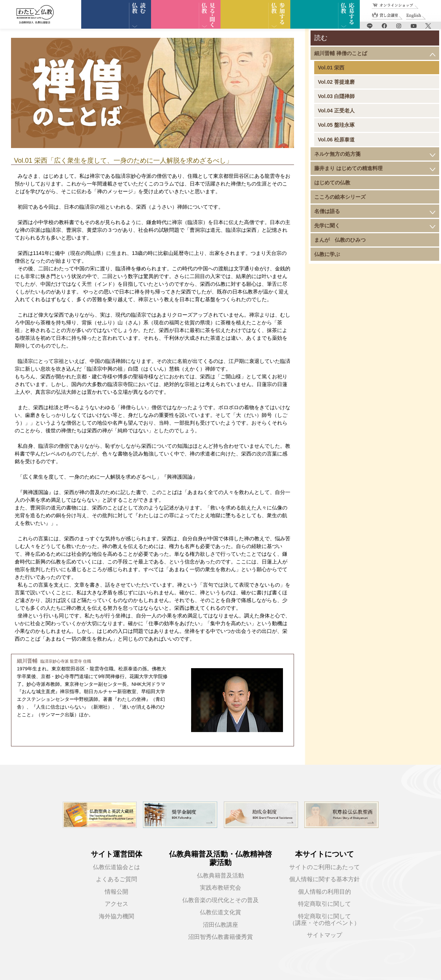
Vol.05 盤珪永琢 (336, 125)
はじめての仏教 (332, 183)
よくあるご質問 (116, 879)
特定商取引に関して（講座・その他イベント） (325, 920)
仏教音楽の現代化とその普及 (220, 900)
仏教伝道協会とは (116, 867)
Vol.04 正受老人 (336, 111)
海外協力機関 (116, 916)
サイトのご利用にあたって (325, 867)
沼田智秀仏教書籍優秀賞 (220, 937)
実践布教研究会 (220, 888)
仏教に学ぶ (327, 254)
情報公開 (116, 892)
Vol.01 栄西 (331, 68)
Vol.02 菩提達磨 (336, 82)
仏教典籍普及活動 (220, 875)
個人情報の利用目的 (325, 892)
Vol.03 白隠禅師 (336, 96)
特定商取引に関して (325, 904)
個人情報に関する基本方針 (325, 879)
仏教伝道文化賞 (220, 912)
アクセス (116, 904)
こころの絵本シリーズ (340, 197)
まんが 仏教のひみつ (340, 240)
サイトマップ (325, 935)
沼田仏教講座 (220, 925)
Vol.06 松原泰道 (336, 140)
